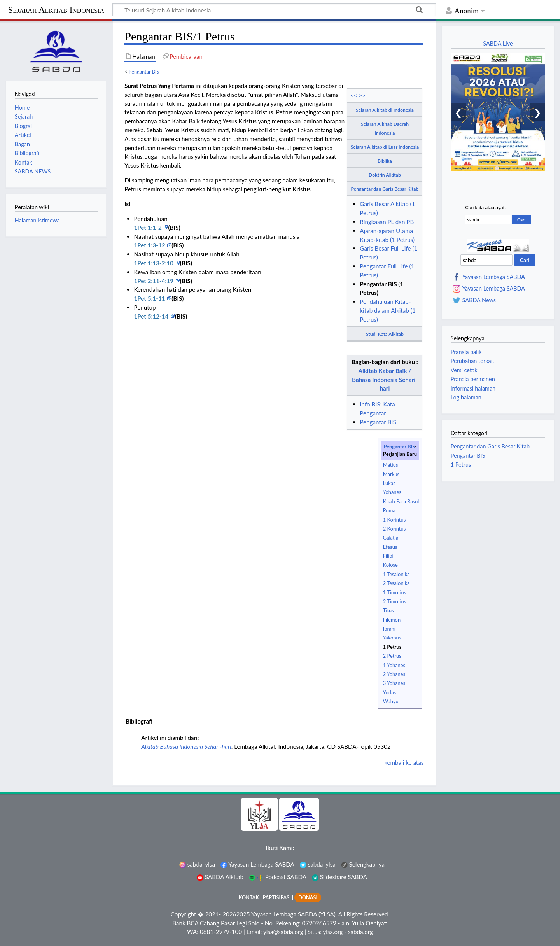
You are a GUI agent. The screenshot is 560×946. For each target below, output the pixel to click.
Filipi (388, 556)
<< (354, 95)
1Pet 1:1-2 (148, 228)
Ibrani (389, 629)
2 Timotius (395, 601)
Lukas (389, 483)
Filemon (392, 620)
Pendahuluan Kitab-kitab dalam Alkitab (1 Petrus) (388, 310)
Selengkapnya (363, 864)
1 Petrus (392, 647)
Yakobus (392, 638)
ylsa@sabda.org (283, 932)
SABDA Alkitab (220, 877)
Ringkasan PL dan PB (387, 222)
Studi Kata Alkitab (385, 334)
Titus (388, 610)
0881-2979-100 (221, 932)
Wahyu (391, 701)
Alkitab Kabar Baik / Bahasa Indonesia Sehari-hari (385, 380)
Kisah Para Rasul (401, 501)
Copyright (184, 914)
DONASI (308, 898)
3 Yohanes (394, 683)
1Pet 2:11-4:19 (154, 281)
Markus (391, 474)
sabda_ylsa (197, 864)
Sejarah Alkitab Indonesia (56, 10)
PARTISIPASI (276, 898)
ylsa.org (333, 932)
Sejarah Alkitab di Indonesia (385, 110)
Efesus (390, 547)
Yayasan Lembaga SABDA (494, 277)
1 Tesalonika (396, 574)
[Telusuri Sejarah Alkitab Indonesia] (274, 10)
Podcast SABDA (278, 877)
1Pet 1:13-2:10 (154, 263)
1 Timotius (395, 592)
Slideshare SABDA (339, 877)
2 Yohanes (394, 674)
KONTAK (249, 898)
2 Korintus (394, 529)
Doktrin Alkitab (385, 175)
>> (362, 95)
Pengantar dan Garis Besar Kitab (385, 189)
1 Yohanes (394, 665)
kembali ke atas (404, 762)
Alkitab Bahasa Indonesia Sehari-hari (186, 746)
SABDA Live (498, 43)
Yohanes (392, 492)
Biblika (385, 161)
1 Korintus (394, 520)
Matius (391, 465)
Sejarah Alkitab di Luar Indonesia (385, 147)
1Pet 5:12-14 (152, 316)
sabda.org (360, 932)
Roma (389, 510)
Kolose (390, 565)
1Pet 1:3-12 (150, 245)
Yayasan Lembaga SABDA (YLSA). (294, 914)
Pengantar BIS (144, 72)
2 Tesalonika (396, 583)
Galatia (391, 538)
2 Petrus (392, 656)
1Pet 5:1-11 (150, 298)
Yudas (389, 692)
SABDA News (479, 300)
